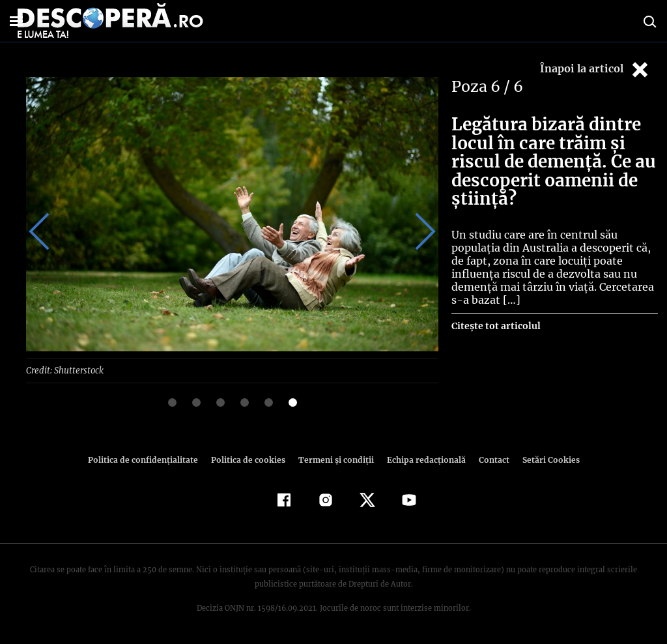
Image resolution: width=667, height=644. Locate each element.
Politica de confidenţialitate (149, 459)
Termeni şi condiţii (334, 459)
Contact (489, 459)
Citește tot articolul (495, 326)
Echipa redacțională (422, 459)
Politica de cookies (249, 459)
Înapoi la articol (595, 69)
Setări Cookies (544, 459)
